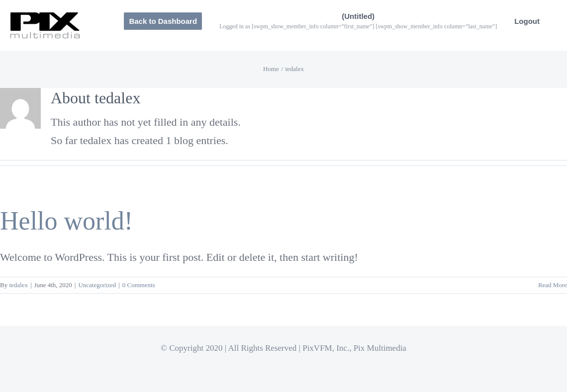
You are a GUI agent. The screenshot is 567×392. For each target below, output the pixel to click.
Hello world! (66, 221)
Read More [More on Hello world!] (553, 285)
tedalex (18, 285)
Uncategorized (97, 285)
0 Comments (139, 285)
